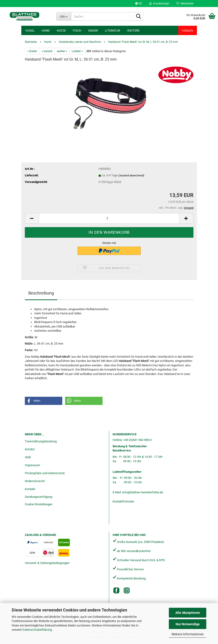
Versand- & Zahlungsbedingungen (47, 563)
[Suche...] (64, 16)
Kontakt (30, 489)
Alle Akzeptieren (188, 613)
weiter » (62, 51)
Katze (61, 31)
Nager (93, 31)
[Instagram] (127, 590)
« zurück (47, 51)
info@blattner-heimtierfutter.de (143, 492)
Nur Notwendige (188, 624)
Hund (46, 31)
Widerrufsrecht (35, 481)
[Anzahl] (109, 218)
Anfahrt (30, 449)
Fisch (77, 31)
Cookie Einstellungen (39, 504)
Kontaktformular (123, 501)
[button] (139, 4)
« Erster (32, 51)
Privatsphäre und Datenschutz (45, 473)
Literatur (113, 31)
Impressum (32, 465)
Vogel (30, 31)
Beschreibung (41, 293)
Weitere (133, 31)
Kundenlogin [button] (159, 4)
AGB (28, 457)
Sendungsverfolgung (39, 497)
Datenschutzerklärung (37, 630)
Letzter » (77, 51)
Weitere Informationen (188, 634)
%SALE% (188, 31)
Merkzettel (185, 4)
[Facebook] (116, 590)
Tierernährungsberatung (41, 441)
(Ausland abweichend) (131, 176)
